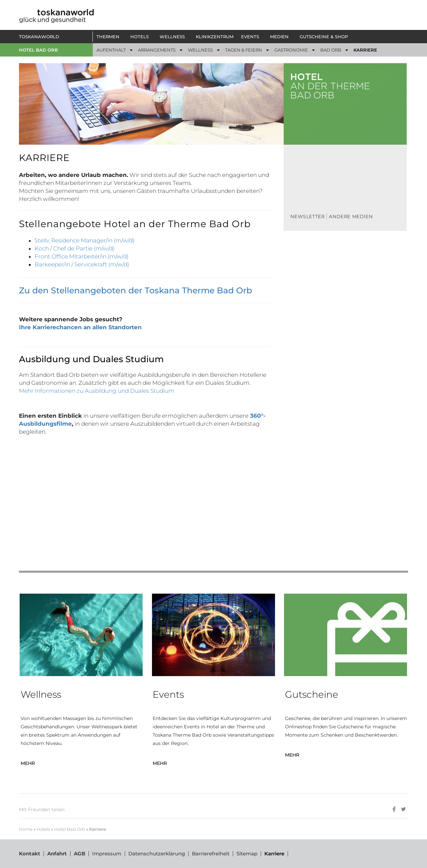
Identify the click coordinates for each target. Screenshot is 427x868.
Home (26, 829)
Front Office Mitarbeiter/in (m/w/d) (81, 256)
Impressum (107, 854)
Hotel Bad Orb (38, 50)
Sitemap (247, 854)
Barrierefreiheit (211, 854)
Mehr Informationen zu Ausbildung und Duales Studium (97, 391)
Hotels (43, 829)
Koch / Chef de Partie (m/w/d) (74, 248)
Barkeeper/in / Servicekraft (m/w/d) (82, 264)
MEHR (28, 763)
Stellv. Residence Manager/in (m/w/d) (84, 240)
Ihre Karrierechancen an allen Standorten (80, 327)
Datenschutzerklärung (157, 854)
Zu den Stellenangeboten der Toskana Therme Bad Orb (136, 290)
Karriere (274, 854)
